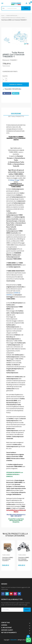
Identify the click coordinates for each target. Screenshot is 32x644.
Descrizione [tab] (16, 114)
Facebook (3, 594)
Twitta (16, 93)
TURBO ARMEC (6, 555)
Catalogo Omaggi (14, 180)
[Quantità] (4, 80)
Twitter (7, 594)
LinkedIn (19, 594)
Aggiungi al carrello (16, 84)
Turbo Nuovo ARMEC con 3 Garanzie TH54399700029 (24, 559)
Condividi (8, 93)
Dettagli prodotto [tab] (16, 116)
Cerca (26, 8)
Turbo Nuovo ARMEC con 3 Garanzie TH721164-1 (8, 559)
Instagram (15, 594)
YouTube (11, 594)
